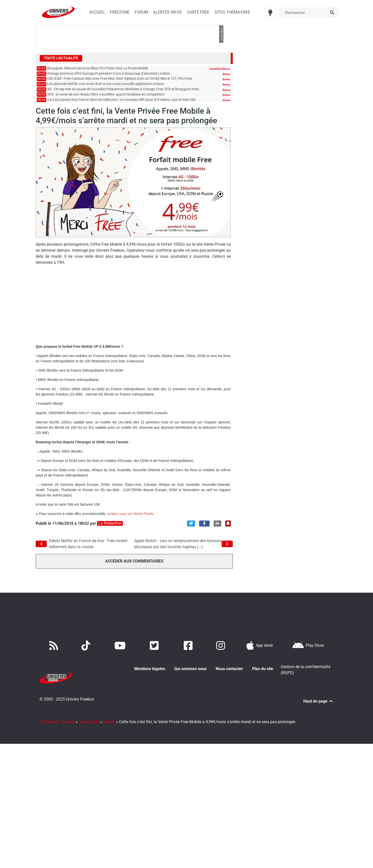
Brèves (226, 74)
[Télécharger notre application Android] (308, 645)
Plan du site (263, 669)
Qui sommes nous (190, 669)
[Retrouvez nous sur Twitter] (155, 645)
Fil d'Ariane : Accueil (57, 716)
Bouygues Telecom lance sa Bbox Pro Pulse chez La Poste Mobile (98, 68)
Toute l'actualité (61, 58)
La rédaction (110, 523)
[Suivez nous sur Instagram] (221, 645)
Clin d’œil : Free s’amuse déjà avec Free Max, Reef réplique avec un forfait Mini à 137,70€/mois (120, 79)
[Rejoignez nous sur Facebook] (189, 645)
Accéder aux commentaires (134, 561)
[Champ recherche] (304, 13)
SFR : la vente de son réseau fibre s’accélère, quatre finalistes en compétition (106, 94)
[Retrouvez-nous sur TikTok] (87, 645)
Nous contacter (229, 669)
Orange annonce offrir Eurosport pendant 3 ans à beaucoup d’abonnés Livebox (109, 74)
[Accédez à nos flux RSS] (55, 645)
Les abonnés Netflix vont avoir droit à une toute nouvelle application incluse (106, 84)
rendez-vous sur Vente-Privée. (131, 514)
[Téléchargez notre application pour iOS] (260, 645)
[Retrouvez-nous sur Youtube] (121, 645)
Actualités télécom (220, 69)
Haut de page (318, 695)
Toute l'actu (89, 716)
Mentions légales (150, 669)
